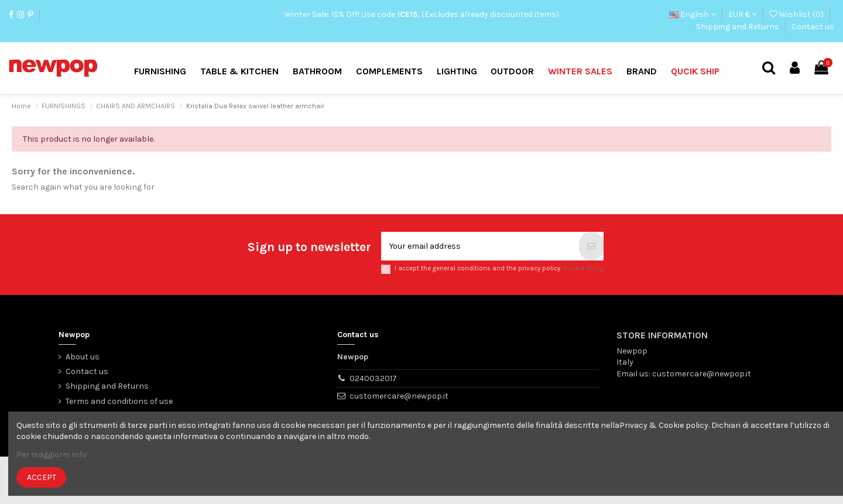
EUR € (743, 14)
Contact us (30, 27)
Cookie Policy (583, 268)
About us (83, 357)
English (693, 14)
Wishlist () (797, 14)
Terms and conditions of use (119, 401)
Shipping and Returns (739, 27)
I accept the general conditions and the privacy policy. (499, 268)
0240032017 (373, 378)
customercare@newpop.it (399, 396)
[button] (642, 72)
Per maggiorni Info (52, 455)
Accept (42, 477)
